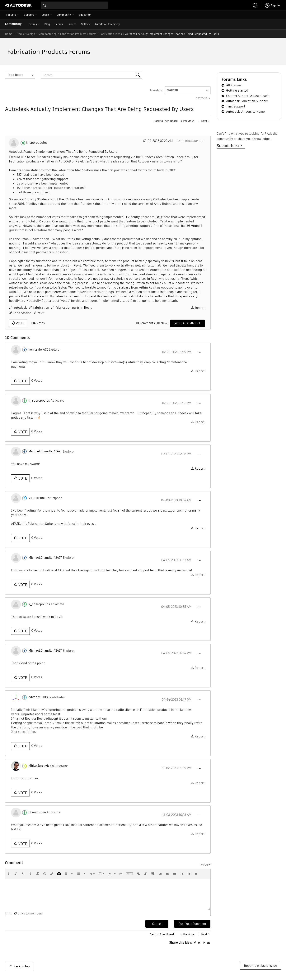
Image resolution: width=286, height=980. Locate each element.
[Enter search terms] (74, 5)
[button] (199, 352)
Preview (206, 865)
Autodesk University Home (245, 112)
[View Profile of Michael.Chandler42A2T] (45, 451)
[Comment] (187, 323)
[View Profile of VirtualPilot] (37, 498)
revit (41, 313)
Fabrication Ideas (111, 34)
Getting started (237, 91)
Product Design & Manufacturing (36, 34)
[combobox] (74, 5)
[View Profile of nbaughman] (37, 812)
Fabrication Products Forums (78, 34)
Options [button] (201, 98)
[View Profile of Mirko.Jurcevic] (39, 766)
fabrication (41, 308)
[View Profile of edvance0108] (38, 697)
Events (59, 24)
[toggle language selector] (255, 5)
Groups (72, 24)
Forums (32, 24)
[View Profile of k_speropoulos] (37, 143)
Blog (47, 24)
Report (200, 308)
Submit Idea (229, 146)
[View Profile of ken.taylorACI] (38, 350)
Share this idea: (181, 943)
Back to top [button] (22, 966)
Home (9, 34)
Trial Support (236, 106)
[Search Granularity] (20, 75)
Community (13, 24)
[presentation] (9, 874)
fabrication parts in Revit (74, 308)
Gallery (85, 24)
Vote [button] (19, 323)
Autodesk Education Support (247, 101)
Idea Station (22, 313)
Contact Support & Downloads (248, 96)
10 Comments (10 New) (152, 323)
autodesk (20, 308)
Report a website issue (260, 966)
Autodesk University (107, 24)
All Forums (234, 85)
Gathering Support (191, 141)
